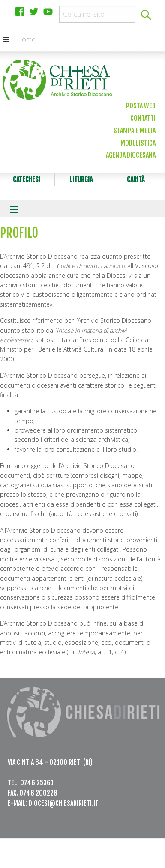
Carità (136, 179)
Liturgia (81, 179)
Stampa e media (135, 131)
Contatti (143, 118)
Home (26, 39)
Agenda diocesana (131, 155)
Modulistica (138, 143)
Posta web (141, 106)
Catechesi (27, 179)
